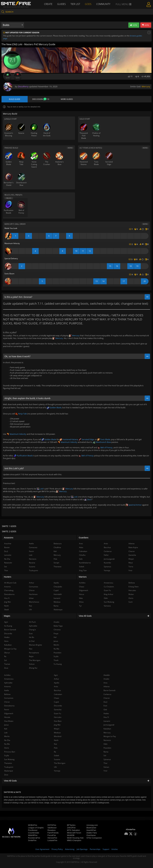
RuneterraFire (34, 838)
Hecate (7, 717)
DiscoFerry (23, 86)
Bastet (7, 547)
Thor (105, 763)
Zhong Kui (33, 668)
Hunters (8, 577)
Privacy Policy (57, 849)
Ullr (55, 767)
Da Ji (105, 702)
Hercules (58, 717)
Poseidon (107, 748)
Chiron (7, 702)
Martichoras (34, 602)
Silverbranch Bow (102, 442)
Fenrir (7, 710)
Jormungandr (109, 725)
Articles (115, 849)
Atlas (81, 547)
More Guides (67, 99)
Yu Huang (58, 664)
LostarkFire (52, 840)
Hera (6, 641)
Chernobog (9, 590)
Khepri (57, 729)
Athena (107, 686)
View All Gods (76, 781)
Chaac (57, 698)
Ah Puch (32, 622)
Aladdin (107, 675)
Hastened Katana (69, 439)
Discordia (58, 706)
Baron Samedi (109, 690)
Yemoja (57, 771)
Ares (105, 683)
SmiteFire (32, 840)
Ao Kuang (8, 626)
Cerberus (107, 694)
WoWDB (71, 835)
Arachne (8, 544)
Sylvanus (107, 759)
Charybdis (58, 587)
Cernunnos (9, 698)
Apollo (57, 683)
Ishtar (31, 598)
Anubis (106, 679)
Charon (107, 698)
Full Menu (123, 4)
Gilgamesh (9, 713)
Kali (6, 729)
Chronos (57, 630)
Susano (57, 759)
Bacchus (57, 690)
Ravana (32, 563)
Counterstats (34, 833)
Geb (105, 710)
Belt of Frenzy (105, 447)
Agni (56, 675)
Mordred (58, 736)
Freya (56, 633)
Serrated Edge (86, 439)
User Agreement (42, 849)
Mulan (131, 594)
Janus (6, 725)
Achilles (7, 675)
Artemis (7, 686)
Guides (61, 4)
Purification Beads (23, 456)
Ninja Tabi (21, 414)
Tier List (75, 4)
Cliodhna (57, 547)
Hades (106, 713)
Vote (8, 76)
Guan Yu (57, 713)
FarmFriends (53, 833)
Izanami (107, 721)
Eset (105, 706)
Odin (105, 744)
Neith (56, 740)
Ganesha (58, 710)
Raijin (31, 656)
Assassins (9, 538)
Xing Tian (83, 570)
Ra (55, 752)
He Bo (32, 637)
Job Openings (82, 849)
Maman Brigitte (35, 645)
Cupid (56, 702)
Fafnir (106, 555)
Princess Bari (10, 752)
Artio (56, 686)
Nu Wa (7, 744)
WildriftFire (33, 835)
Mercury (146, 86)
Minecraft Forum (74, 833)
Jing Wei (57, 725)
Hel (55, 637)
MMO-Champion (74, 840)
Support (106, 849)
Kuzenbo (107, 563)
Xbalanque (9, 771)
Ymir (105, 771)
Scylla (7, 755)
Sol (105, 755)
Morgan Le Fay (110, 736)
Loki (40, 489)
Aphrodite (8, 683)
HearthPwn (91, 830)
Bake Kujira (133, 547)
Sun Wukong (9, 759)
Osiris (7, 748)
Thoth (56, 660)
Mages (7, 616)
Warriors (83, 577)
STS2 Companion (94, 838)
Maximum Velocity (16, 434)
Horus (82, 594)
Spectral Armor (134, 505)
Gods (88, 4)
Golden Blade (54, 408)
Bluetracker (91, 828)
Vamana (107, 606)
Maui (131, 563)
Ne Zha (7, 740)
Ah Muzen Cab (10, 583)
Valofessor (52, 828)
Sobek (56, 755)
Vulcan (106, 767)
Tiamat (7, 664)
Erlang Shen (134, 587)
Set (6, 567)
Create (48, 4)
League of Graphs (36, 828)
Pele (56, 748)
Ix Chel (32, 641)
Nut (55, 744)
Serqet (56, 563)
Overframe (91, 835)
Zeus (88, 499)
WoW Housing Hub (75, 838)
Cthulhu (82, 555)
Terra (131, 567)
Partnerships (95, 849)
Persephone (34, 653)
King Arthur (109, 594)
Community (103, 4)
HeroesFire (52, 838)
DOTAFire (52, 825)
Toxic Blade (104, 439)
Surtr (131, 602)
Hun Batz (58, 721)
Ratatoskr (8, 563)
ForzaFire (52, 835)
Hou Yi (106, 717)
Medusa (57, 733)
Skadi (6, 610)
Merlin (7, 736)
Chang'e (32, 630)
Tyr (80, 606)
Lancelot (8, 555)
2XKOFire (71, 828)
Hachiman (33, 594)
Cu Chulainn (109, 587)
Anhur (56, 679)
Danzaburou (9, 706)
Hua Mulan (9, 721)
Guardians (84, 538)
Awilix (7, 690)
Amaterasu (9, 679)
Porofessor (33, 830)
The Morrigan (60, 763)
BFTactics (71, 825)
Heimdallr (58, 594)
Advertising (70, 849)
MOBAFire (33, 825)
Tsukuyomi (9, 767)
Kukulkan (107, 729)
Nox (31, 649)
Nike (81, 598)
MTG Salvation (73, 830)
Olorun (7, 653)
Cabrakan (58, 694)
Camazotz (33, 547)
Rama (106, 752)
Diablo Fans (92, 833)
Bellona (7, 694)
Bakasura (58, 544)
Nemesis (107, 740)
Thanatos (8, 763)
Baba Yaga (58, 626)
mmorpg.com (92, 825)
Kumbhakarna (85, 563)
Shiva (81, 602)
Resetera (51, 830)
